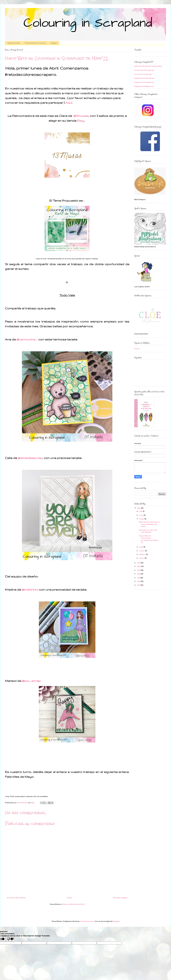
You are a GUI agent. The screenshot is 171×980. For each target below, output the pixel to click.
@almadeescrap (30, 458)
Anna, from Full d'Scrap (144, 70)
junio (142, 515)
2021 (139, 563)
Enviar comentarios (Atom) (73, 904)
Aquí (69, 103)
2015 (139, 585)
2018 (139, 574)
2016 (139, 581)
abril (141, 547)
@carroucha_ (27, 339)
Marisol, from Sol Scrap (144, 78)
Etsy (81, 121)
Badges (54, 43)
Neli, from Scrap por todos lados (148, 66)
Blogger (116, 921)
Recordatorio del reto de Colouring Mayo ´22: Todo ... (149, 524)
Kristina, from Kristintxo (144, 82)
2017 (139, 578)
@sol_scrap (31, 681)
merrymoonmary (87, 921)
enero (142, 558)
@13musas (81, 116)
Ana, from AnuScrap (143, 74)
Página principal (14, 43)
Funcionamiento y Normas (35, 43)
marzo (142, 551)
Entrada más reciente (16, 898)
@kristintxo (30, 590)
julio (141, 511)
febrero (143, 554)
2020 (139, 566)
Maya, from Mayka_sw (144, 86)
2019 (139, 570)
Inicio (69, 898)
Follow (137, 349)
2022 (139, 508)
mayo (142, 519)
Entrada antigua (120, 898)
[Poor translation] (10, 939)
